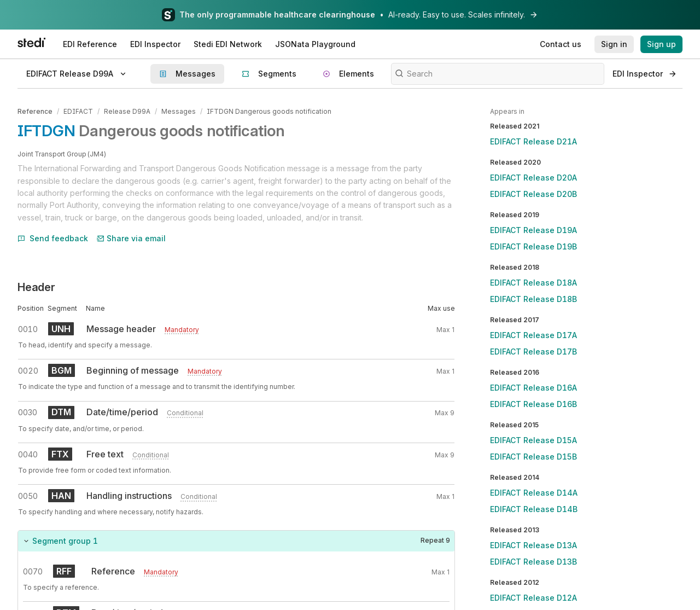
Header (36, 287)
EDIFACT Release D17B (533, 352)
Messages (179, 111)
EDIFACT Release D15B (533, 457)
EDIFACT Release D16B (533, 404)
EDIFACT (78, 111)
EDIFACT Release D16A (533, 388)
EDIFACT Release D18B (533, 299)
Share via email (131, 238)
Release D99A (127, 111)
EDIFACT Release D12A (533, 598)
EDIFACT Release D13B (533, 562)
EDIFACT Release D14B (534, 509)
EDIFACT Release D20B (533, 194)
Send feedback (53, 238)
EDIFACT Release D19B (533, 246)
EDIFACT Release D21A (533, 141)
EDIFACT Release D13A (533, 545)
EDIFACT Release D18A (533, 283)
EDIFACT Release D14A (534, 493)
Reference (35, 111)
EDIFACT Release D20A (533, 178)
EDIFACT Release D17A (533, 335)
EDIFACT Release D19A (533, 230)
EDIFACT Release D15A (533, 440)
